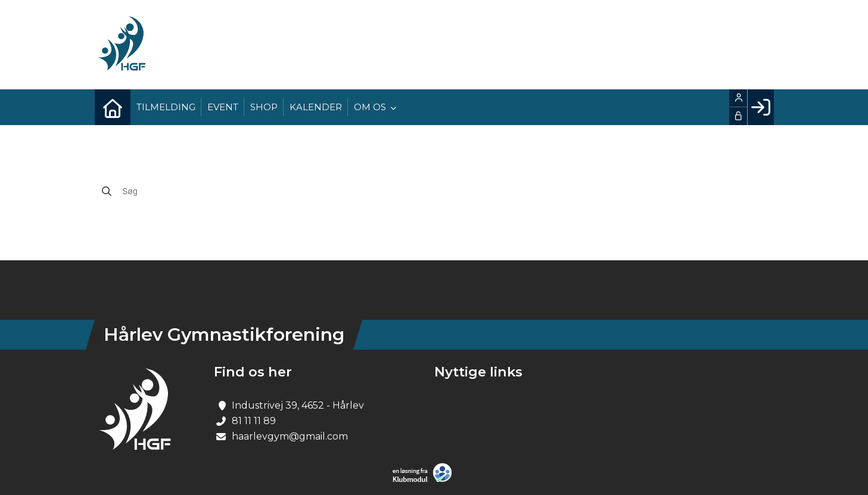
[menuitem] (113, 107)
